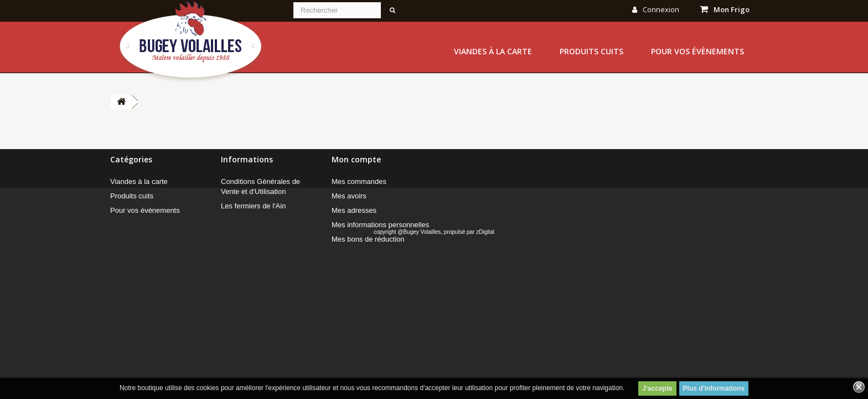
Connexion (656, 9)
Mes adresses (354, 210)
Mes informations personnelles (380, 225)
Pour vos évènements (697, 51)
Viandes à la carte (493, 51)
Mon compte (356, 159)
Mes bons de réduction (368, 239)
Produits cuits (591, 51)
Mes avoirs (349, 196)
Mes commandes (359, 181)
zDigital (485, 275)
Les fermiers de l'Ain (253, 206)
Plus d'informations (714, 388)
